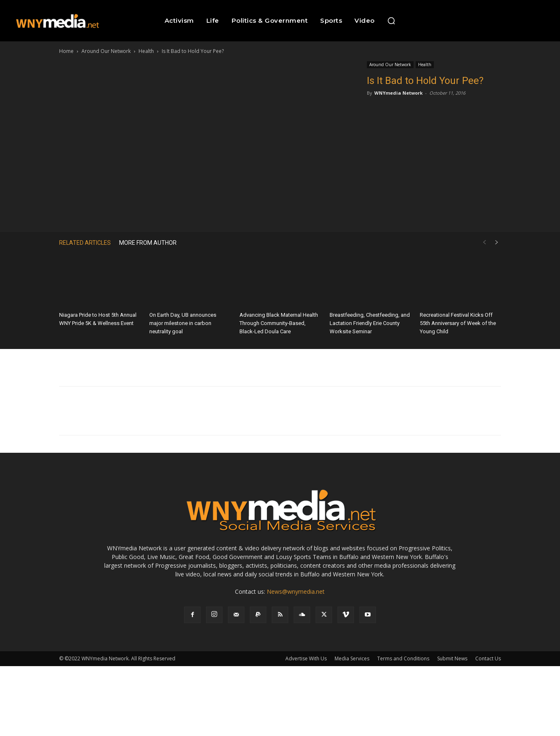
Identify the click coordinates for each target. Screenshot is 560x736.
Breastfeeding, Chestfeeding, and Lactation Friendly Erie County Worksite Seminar (370, 323)
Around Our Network (106, 51)
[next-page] (497, 243)
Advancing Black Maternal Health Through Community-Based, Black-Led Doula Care (279, 323)
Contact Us (488, 658)
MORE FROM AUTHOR (148, 243)
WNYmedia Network (398, 93)
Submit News (452, 658)
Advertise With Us (306, 658)
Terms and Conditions (403, 658)
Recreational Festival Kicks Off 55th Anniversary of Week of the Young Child (458, 323)
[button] (391, 21)
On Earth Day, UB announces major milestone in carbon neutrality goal (183, 323)
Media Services (352, 658)
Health (146, 51)
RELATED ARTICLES (85, 243)
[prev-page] (484, 243)
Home (66, 51)
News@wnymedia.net (296, 591)
